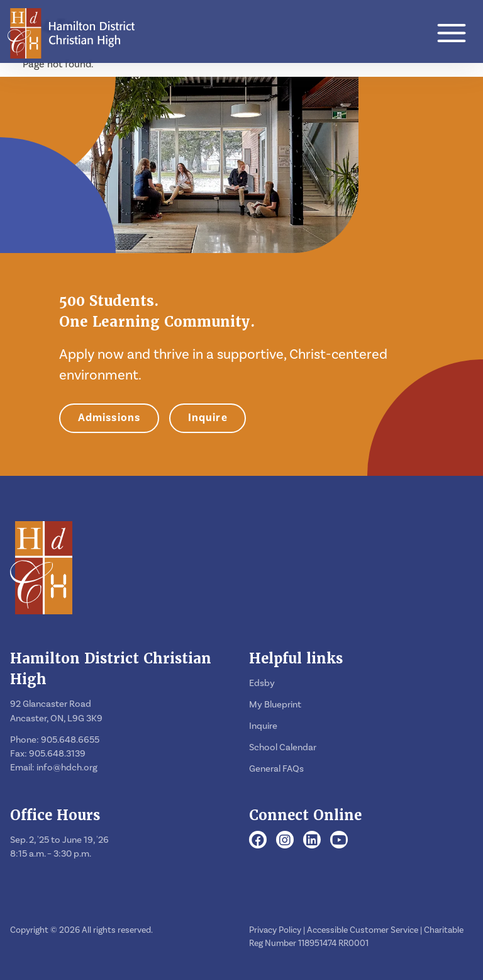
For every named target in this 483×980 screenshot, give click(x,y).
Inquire (208, 418)
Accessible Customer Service (363, 930)
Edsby (262, 683)
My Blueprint (275, 705)
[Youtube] (339, 841)
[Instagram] (285, 841)
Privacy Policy (275, 930)
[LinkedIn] (312, 841)
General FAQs (276, 769)
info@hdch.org (67, 768)
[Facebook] (258, 841)
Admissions (109, 418)
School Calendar (283, 747)
